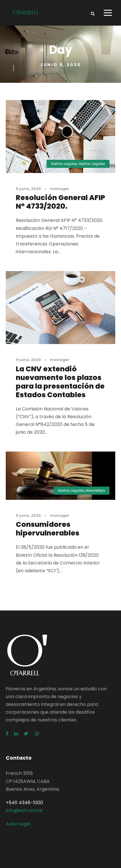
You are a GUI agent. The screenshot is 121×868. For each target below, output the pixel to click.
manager (60, 189)
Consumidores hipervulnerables (48, 529)
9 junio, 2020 (28, 189)
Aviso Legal (18, 824)
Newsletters (95, 490)
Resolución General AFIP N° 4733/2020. (60, 202)
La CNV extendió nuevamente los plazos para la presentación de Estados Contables (60, 382)
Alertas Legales (64, 164)
